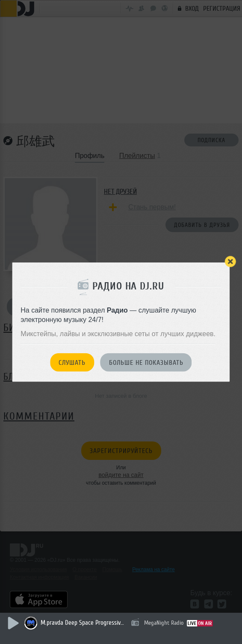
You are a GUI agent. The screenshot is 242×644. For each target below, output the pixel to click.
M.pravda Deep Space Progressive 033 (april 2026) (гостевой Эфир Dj (83, 623)
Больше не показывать (146, 363)
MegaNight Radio (164, 623)
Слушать (72, 363)
